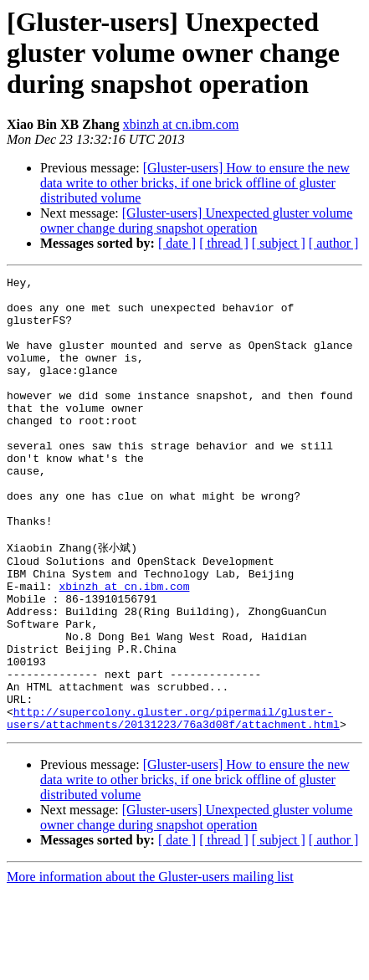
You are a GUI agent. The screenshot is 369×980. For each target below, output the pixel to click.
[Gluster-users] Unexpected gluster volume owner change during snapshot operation (196, 221)
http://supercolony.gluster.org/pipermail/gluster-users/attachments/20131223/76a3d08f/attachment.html (173, 805)
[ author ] (334, 243)
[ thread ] (224, 243)
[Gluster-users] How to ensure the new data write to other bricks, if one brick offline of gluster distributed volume (195, 183)
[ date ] (177, 243)
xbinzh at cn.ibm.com (181, 124)
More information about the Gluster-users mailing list (150, 965)
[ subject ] (279, 243)
